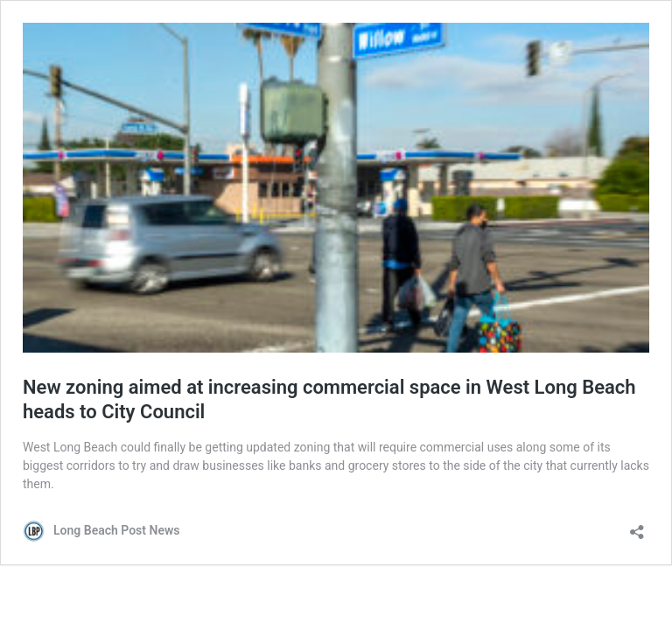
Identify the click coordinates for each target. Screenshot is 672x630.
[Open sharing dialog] (637, 526)
